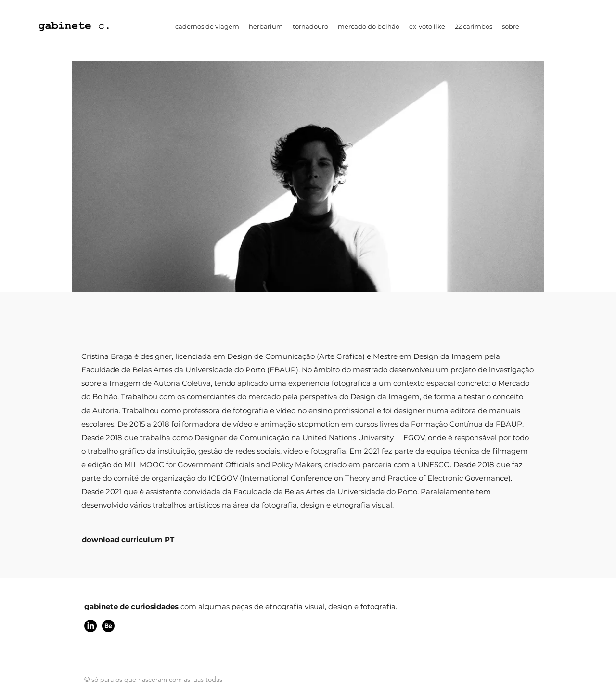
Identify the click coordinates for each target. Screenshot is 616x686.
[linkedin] (90, 626)
